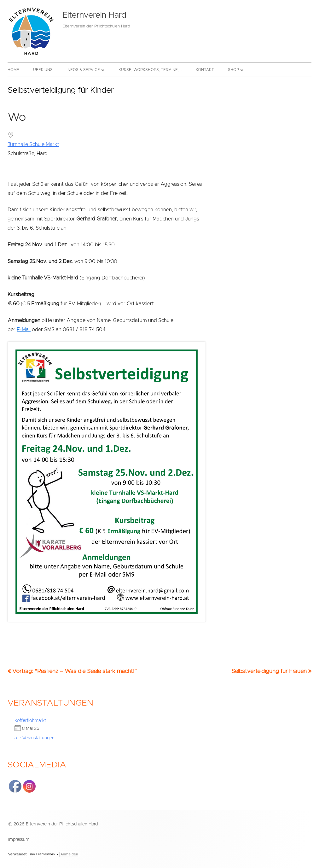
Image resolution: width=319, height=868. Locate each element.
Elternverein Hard (94, 15)
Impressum (19, 840)
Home (13, 70)
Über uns (43, 70)
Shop (233, 70)
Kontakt (205, 70)
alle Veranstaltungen (35, 738)
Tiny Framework (41, 854)
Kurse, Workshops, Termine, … (150, 70)
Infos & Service (83, 70)
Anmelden (69, 854)
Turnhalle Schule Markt (33, 144)
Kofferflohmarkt (30, 721)
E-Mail (24, 330)
